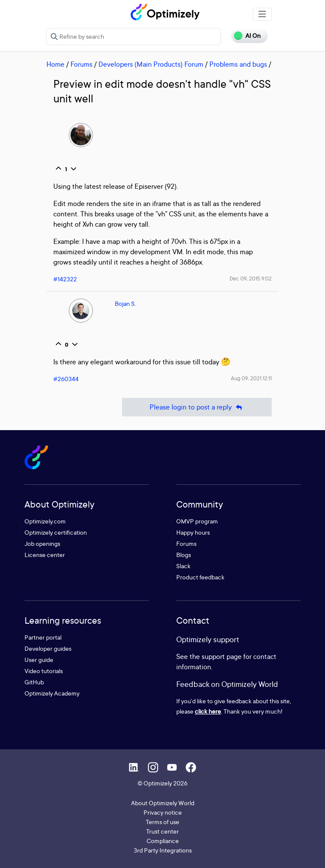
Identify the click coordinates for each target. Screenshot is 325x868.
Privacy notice (163, 812)
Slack (183, 566)
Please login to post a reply (197, 407)
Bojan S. (125, 303)
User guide (39, 660)
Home (55, 64)
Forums (81, 64)
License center (45, 555)
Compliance (163, 841)
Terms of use (162, 822)
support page (222, 656)
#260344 (66, 379)
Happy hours (193, 532)
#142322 (65, 279)
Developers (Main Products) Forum (151, 64)
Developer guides (48, 648)
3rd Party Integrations (163, 850)
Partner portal (43, 637)
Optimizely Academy (52, 693)
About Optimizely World (163, 803)
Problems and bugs (238, 64)
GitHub (34, 682)
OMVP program (197, 521)
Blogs (184, 555)
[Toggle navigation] (262, 14)
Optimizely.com (45, 521)
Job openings (42, 543)
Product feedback (200, 577)
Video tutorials (44, 671)
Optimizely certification (56, 532)
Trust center (162, 831)
